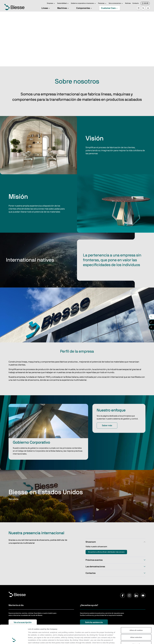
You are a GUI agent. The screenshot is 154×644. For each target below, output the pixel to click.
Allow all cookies (136, 613)
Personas (103, 3)
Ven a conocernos (116, 3)
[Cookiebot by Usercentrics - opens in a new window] (14, 640)
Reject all (136, 627)
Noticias (128, 3)
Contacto (136, 3)
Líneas (46, 8)
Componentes (84, 8)
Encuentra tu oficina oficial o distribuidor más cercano (106, 552)
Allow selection (136, 620)
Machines (63, 8)
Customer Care (110, 8)
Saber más (107, 426)
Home (11, 14)
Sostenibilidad (63, 3)
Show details (33, 640)
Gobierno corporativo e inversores (84, 3)
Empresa (51, 3)
